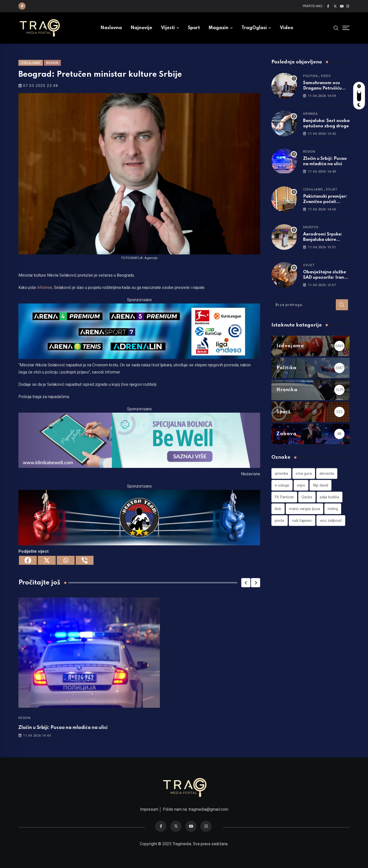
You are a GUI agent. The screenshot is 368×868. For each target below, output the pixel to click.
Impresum (149, 809)
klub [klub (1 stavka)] (278, 509)
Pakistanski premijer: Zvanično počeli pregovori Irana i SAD (326, 202)
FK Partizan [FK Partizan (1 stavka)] (284, 497)
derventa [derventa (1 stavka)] (327, 474)
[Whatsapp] (66, 560)
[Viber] (85, 560)
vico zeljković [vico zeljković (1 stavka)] (331, 521)
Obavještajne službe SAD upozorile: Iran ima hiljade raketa (325, 278)
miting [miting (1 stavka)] (333, 509)
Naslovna (111, 28)
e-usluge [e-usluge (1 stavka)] (282, 485)
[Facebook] (28, 560)
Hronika (310, 114)
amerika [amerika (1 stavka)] (281, 474)
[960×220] (139, 440)
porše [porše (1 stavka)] (280, 521)
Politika (310, 76)
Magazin (218, 28)
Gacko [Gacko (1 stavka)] (307, 497)
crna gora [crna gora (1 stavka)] (304, 474)
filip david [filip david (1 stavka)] (320, 485)
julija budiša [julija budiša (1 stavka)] (330, 497)
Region (25, 718)
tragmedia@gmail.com (208, 809)
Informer (45, 288)
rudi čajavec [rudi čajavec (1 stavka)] (302, 521)
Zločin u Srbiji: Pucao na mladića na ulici (63, 728)
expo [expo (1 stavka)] (301, 485)
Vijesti (168, 28)
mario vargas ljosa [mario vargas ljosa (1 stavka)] (304, 509)
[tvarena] (139, 331)
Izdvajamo (313, 189)
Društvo (311, 227)
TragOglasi (254, 28)
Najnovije (141, 28)
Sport (194, 28)
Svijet (332, 189)
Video (286, 28)
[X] (47, 560)
